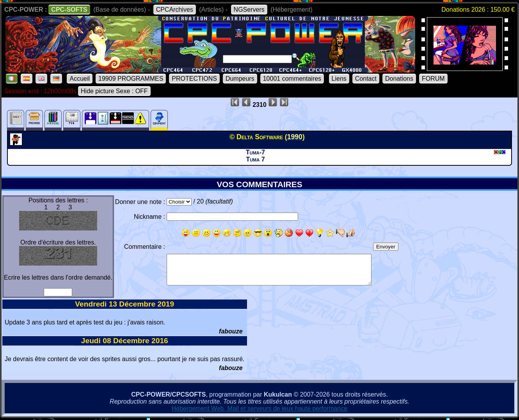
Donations (399, 79)
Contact (366, 79)
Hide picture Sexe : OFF (114, 91)
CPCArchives (175, 10)
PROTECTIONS (194, 79)
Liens (339, 79)
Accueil (80, 79)
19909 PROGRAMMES (131, 79)
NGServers (249, 10)
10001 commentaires (292, 79)
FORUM (433, 79)
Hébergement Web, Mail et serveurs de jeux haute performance (260, 408)
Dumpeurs (240, 79)
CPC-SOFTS (69, 10)
